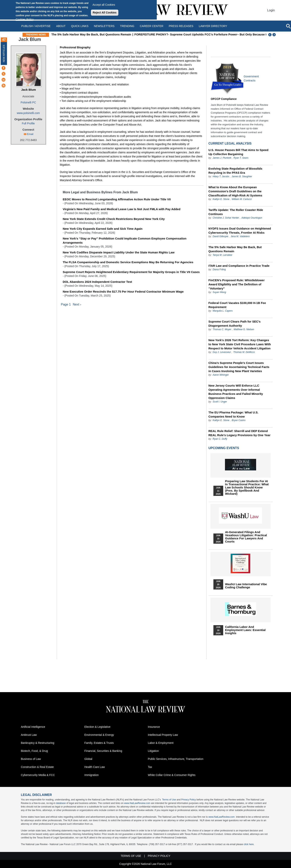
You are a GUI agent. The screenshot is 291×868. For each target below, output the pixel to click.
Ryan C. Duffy (220, 439)
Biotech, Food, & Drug (34, 751)
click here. (249, 844)
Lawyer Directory (213, 26)
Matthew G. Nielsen (244, 329)
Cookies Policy (25, 19)
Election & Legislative (97, 727)
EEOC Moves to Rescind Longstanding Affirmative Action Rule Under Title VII (117, 199)
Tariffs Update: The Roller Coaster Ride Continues (236, 212)
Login (271, 10)
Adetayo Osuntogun (252, 218)
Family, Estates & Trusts (99, 743)
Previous (270, 35)
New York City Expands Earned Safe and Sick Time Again (103, 229)
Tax (150, 767)
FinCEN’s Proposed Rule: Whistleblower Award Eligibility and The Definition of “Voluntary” (237, 284)
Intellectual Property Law (163, 735)
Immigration (92, 775)
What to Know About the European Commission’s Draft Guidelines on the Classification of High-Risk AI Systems (235, 191)
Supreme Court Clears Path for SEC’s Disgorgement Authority (235, 324)
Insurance (154, 727)
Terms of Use (169, 800)
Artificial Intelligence (33, 727)
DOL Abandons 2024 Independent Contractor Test (97, 282)
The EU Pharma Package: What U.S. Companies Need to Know (233, 414)
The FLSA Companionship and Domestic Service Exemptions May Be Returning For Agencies (128, 262)
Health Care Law (95, 767)
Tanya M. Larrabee (222, 255)
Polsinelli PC (28, 102)
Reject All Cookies (105, 13)
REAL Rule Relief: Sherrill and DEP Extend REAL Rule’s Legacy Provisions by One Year (240, 433)
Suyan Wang (219, 292)
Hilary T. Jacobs (221, 176)
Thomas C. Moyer (222, 329)
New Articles (4, 53)
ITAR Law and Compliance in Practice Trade (239, 266)
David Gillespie (220, 236)
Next (275, 35)
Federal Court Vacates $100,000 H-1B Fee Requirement (237, 305)
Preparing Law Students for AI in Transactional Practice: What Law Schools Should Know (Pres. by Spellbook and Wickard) (247, 487)
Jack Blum (29, 90)
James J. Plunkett (222, 158)
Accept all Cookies (104, 5)
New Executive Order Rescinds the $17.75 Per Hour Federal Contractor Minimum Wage (123, 292)
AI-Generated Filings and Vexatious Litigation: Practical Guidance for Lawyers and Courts (246, 537)
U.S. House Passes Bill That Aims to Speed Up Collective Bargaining (238, 152)
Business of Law (31, 759)
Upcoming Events (224, 448)
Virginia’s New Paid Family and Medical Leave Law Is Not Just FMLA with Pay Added (122, 209)
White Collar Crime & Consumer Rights (172, 775)
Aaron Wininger (221, 375)
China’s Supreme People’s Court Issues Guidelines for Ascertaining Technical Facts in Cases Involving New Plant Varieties (239, 367)
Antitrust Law (29, 735)
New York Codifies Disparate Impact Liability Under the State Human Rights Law (119, 252)
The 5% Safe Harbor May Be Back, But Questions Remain (105, 34)
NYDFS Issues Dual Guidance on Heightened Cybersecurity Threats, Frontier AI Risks (240, 231)
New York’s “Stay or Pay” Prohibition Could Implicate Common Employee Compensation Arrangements (125, 241)
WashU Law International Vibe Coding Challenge (246, 586)
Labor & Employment (161, 743)
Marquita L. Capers (223, 311)
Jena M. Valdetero (240, 236)
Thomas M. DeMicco (244, 352)
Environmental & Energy (99, 735)
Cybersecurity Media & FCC (38, 775)
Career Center (151, 26)
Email (30, 134)
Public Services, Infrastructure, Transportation (176, 759)
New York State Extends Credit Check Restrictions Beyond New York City (114, 219)
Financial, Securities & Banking (103, 751)
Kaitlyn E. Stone (221, 199)
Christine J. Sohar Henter (226, 218)
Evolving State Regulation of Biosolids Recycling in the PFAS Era (235, 171)
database (61, 803)
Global (88, 759)
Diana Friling (219, 269)
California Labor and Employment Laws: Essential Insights (245, 630)
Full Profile (28, 123)
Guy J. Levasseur (222, 352)
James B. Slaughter (242, 176)
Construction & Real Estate (37, 767)
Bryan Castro (238, 420)
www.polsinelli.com (28, 113)
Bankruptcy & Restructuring (38, 743)
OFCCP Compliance (224, 99)
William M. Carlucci (242, 199)
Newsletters (104, 26)
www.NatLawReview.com (137, 803)
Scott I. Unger (220, 402)
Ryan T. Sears (241, 158)
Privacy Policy (189, 800)
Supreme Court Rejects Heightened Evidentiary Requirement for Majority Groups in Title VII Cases (131, 272)
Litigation (153, 751)
